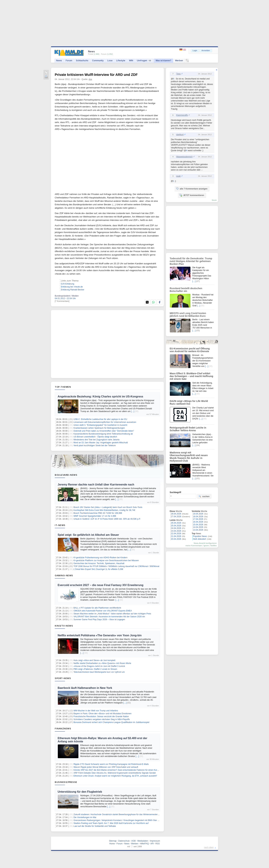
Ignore (206, 546)
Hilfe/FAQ (144, 844)
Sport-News (63, 678)
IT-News (60, 525)
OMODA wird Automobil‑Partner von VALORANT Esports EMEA (103, 611)
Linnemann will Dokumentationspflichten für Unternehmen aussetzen (105, 422)
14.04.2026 (198, 527)
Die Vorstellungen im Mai (85, 817)
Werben (179, 60)
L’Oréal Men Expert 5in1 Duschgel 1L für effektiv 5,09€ (98, 569)
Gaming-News (64, 575)
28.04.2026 (176, 514)
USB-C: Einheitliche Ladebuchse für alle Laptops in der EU (100, 419)
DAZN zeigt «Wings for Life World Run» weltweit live (189, 402)
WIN (131, 60)
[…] (133, 411)
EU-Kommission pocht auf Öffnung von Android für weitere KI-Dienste (190, 350)
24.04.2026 (176, 528)
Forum (69, 60)
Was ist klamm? (163, 60)
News (59, 60)
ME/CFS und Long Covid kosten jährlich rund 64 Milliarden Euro (188, 315)
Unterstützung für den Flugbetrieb (80, 792)
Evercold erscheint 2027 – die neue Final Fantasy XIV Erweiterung (101, 585)
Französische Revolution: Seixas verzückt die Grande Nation (101, 716)
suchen (204, 496)
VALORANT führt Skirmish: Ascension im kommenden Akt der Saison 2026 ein (109, 617)
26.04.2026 (176, 523)
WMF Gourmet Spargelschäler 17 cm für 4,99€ (95, 516)
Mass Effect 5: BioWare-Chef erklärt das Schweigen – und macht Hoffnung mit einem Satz (191, 376)
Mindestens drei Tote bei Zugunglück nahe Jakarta (96, 440)
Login (195, 50)
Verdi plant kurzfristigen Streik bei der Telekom (95, 445)
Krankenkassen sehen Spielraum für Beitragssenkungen (99, 428)
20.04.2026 (176, 539)
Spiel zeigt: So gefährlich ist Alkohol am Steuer (88, 535)
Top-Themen (63, 387)
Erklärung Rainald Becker (73, 290)
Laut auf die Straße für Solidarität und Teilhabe (95, 826)
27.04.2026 (176, 517)
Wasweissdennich (184, 157)
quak (178, 176)
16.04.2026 (198, 522)
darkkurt (180, 135)
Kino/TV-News (64, 626)
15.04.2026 (198, 525)
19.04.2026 (198, 514)
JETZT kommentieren (192, 195)
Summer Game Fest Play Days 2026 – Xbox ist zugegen (99, 620)
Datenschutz (124, 841)
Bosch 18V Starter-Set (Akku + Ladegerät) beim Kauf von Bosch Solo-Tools (108, 507)
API (152, 844)
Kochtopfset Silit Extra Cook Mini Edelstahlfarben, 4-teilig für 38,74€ (104, 510)
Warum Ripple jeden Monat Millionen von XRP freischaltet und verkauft (106, 767)
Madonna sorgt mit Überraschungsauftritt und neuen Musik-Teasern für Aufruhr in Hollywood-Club (189, 457)
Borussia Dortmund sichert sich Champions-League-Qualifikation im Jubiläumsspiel (111, 722)
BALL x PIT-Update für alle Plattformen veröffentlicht (97, 608)
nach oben (209, 847)
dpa (90, 79)
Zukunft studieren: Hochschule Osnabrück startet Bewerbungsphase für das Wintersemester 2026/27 (119, 814)
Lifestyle (121, 60)
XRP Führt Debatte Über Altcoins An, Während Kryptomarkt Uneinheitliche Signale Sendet (115, 773)
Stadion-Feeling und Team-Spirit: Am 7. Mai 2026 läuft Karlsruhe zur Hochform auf (111, 823)
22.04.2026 (176, 534)
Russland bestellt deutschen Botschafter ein (186, 290)
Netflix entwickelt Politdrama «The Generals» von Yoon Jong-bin (100, 635)
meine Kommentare (194, 546)
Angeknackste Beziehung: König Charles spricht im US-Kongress (100, 397)
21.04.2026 (176, 536)
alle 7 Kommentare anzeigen (192, 189)
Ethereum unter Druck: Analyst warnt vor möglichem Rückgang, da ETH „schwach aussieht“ (115, 776)
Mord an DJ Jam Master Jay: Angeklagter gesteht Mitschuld (101, 443)
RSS (158, 844)
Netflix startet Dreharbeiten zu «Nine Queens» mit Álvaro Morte (102, 663)
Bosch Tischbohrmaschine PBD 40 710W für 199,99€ (98, 513)
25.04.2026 (176, 526)
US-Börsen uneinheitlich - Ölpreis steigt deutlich (95, 437)
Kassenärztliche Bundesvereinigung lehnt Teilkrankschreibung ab (103, 434)
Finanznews (63, 728)
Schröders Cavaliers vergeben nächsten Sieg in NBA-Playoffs (102, 719)
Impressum (155, 841)
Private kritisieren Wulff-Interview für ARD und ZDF (96, 75)
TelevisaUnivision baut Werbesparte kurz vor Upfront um (99, 672)
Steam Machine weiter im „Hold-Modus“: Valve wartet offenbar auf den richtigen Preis (112, 614)
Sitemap (113, 841)
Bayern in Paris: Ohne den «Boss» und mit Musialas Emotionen (102, 714)
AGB (133, 841)
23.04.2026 (176, 531)
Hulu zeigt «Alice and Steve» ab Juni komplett (94, 660)
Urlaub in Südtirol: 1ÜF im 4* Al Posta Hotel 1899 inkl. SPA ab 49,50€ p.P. (107, 519)
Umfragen (144, 60)
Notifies (214, 546)
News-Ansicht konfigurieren (205, 543)
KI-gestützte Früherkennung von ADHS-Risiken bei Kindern (100, 558)
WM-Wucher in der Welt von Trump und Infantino (96, 711)
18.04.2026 (198, 517)
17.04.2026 (198, 519)
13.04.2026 (198, 530)
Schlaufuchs (82, 60)
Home (112, 844)
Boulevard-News (66, 475)
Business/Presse (66, 782)
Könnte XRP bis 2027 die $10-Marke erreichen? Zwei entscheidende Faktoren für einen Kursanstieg (119, 770)
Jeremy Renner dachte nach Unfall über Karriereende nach (96, 485)
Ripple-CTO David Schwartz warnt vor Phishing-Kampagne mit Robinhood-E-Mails (111, 764)
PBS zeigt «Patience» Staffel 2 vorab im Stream (95, 669)
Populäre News (200, 536)
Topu (178, 74)
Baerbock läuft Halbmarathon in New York (85, 688)
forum (214, 200)
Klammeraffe (182, 115)
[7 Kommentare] (62, 301)
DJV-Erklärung (68, 284)
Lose (110, 60)
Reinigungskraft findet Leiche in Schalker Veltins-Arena (188, 429)
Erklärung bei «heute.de (72, 287)
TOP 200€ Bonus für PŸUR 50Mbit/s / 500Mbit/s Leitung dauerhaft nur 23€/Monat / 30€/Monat (116, 566)
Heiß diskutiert (200, 539)
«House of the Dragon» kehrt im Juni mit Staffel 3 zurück (99, 666)
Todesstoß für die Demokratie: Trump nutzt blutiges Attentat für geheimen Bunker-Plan (191, 261)
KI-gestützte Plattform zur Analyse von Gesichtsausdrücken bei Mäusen (106, 560)
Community (98, 60)
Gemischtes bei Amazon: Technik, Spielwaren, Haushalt (99, 563)
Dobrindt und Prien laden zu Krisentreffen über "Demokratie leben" (104, 431)
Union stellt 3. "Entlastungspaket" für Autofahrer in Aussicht (100, 425)
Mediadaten (143, 841)
